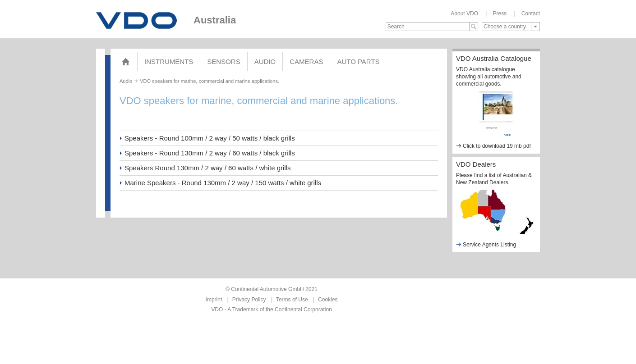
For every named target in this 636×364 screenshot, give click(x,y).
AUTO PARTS (358, 61)
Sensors (224, 61)
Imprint (214, 300)
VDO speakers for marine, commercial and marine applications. (210, 81)
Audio (265, 61)
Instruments (169, 61)
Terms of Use (292, 300)
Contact (531, 14)
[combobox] (511, 27)
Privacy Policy (249, 300)
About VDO (464, 14)
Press (500, 14)
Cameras (306, 61)
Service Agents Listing (486, 244)
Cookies (328, 300)
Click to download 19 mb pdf (493, 146)
